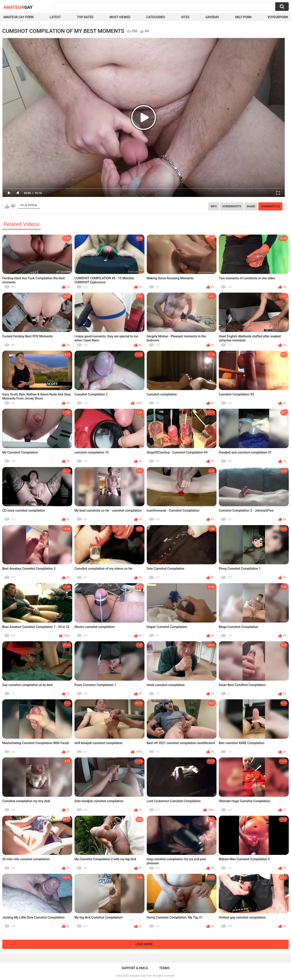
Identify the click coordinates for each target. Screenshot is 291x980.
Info (214, 206)
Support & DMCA (135, 968)
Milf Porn (243, 17)
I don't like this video (13, 206)
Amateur (18, 7)
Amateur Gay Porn (18, 17)
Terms (164, 968)
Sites (185, 17)
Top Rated (85, 17)
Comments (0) (270, 206)
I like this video (7, 206)
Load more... (145, 944)
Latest (55, 17)
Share (251, 206)
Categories (156, 17)
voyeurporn (278, 17)
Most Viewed (120, 17)
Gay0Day (212, 17)
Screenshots (232, 206)
